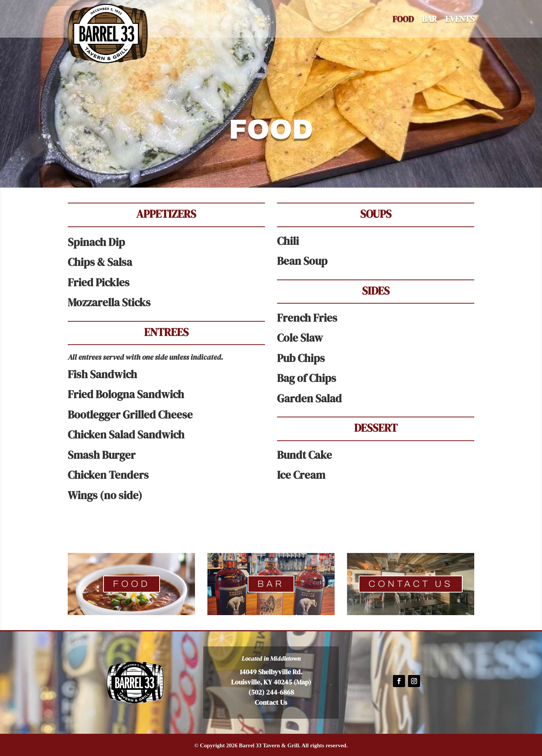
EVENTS (460, 20)
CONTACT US (411, 584)
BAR (429, 20)
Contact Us (271, 702)
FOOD (132, 584)
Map (302, 682)
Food (403, 20)
